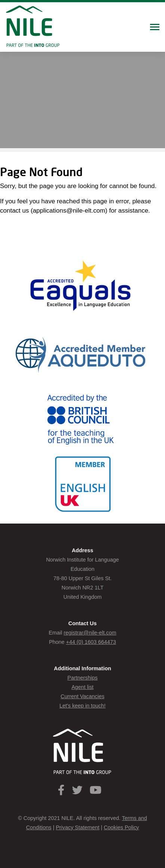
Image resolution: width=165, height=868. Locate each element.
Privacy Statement (77, 827)
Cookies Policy (121, 827)
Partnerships (83, 678)
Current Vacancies (82, 696)
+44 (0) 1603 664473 (91, 642)
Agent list (82, 687)
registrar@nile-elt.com (90, 633)
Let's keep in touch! (82, 706)
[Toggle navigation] (155, 28)
